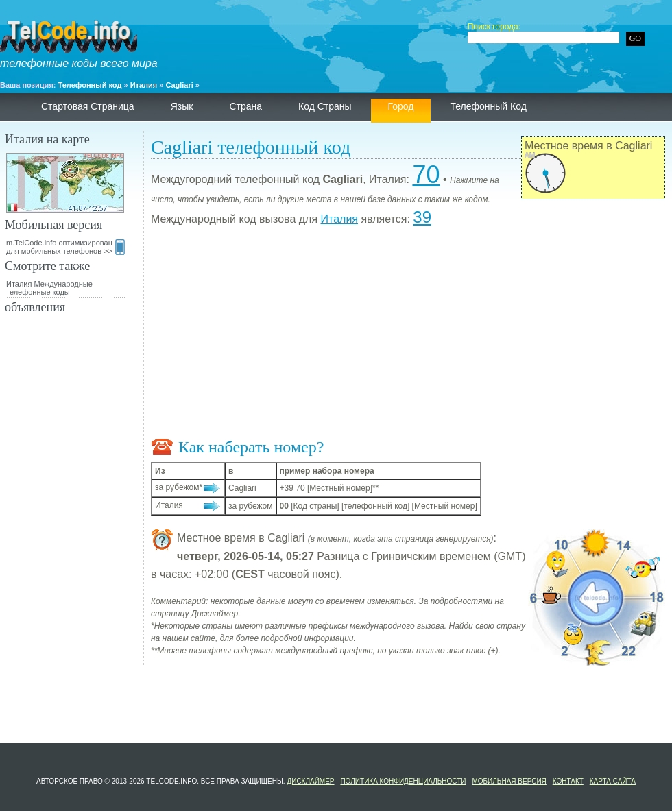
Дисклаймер (310, 781)
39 (422, 217)
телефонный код (488, 106)
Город (401, 106)
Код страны (325, 106)
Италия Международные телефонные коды (49, 288)
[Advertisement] (408, 335)
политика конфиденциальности (403, 781)
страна (245, 106)
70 (426, 174)
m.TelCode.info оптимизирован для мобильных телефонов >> (65, 247)
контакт (568, 781)
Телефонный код (90, 85)
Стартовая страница (88, 106)
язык (182, 106)
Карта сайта (613, 781)
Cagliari (179, 85)
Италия (144, 85)
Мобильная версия (509, 781)
